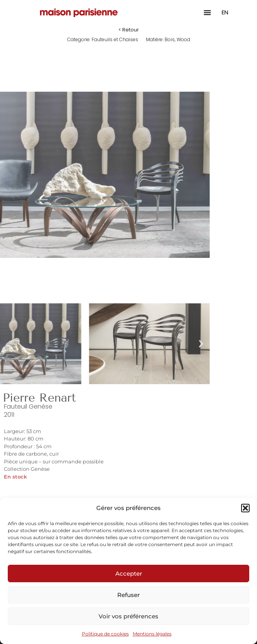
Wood (183, 39)
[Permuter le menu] (207, 12)
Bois (170, 39)
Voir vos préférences (128, 616)
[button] (245, 508)
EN (225, 12)
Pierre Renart (39, 398)
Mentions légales (152, 634)
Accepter (129, 574)
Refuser (128, 595)
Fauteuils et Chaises (115, 39)
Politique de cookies (105, 634)
